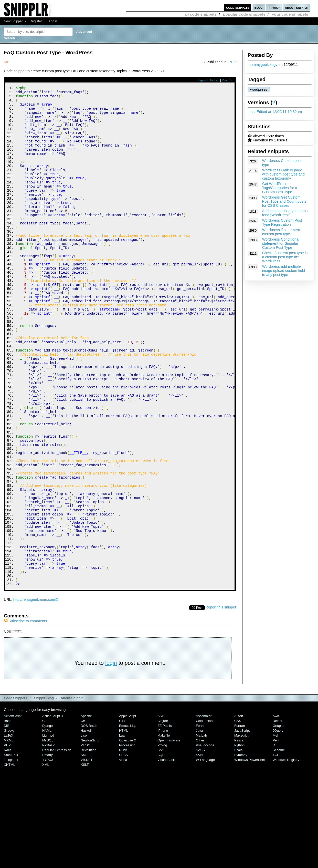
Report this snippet (221, 701)
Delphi (277, 815)
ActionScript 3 (52, 810)
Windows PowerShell (250, 854)
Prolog (162, 839)
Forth (200, 819)
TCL (276, 849)
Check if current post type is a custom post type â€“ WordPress (285, 257)
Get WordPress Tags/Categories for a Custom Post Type (280, 188)
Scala (238, 844)
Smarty (47, 849)
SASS (200, 844)
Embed (215, 80)
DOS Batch (89, 819)
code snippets (238, 7)
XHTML (9, 858)
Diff (6, 819)
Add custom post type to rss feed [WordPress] (285, 213)
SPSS (124, 849)
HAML (47, 824)
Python (239, 839)
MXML (9, 834)
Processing (127, 839)
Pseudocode (205, 839)
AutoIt (239, 810)
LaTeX (9, 829)
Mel (275, 829)
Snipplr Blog (44, 792)
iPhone (163, 824)
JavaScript (242, 824)
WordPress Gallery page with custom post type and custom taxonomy (283, 174)
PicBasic (49, 839)
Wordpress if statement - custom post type (282, 232)
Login (53, 21)
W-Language (205, 854)
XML (46, 858)
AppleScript (128, 810)
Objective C (128, 834)
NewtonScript (91, 834)
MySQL (48, 834)
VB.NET (87, 854)
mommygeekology (263, 65)
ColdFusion (204, 815)
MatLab (201, 829)
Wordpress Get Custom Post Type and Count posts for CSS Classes (284, 201)
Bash (8, 815)
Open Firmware (169, 834)
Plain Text (228, 80)
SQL (161, 849)
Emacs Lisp (128, 819)
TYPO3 (48, 854)
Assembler (204, 810)
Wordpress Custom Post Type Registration (282, 222)
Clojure (163, 815)
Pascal (239, 834)
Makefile (164, 829)
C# (83, 815)
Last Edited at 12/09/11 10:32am (275, 112)
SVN (199, 849)
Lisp (84, 829)
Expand (203, 80)
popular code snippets (244, 14)
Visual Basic (166, 854)
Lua (122, 829)
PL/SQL (86, 839)
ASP (161, 810)
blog (259, 7)
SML (84, 849)
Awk (276, 810)
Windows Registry (286, 854)
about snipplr (297, 7)
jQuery (278, 824)
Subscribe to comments (25, 715)
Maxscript (241, 829)
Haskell (86, 824)
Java (199, 824)
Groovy (9, 824)
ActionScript (13, 810)
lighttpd (48, 829)
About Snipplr (72, 792)
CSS (238, 815)
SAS (161, 844)
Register (36, 21)
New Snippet (13, 21)
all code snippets (200, 14)
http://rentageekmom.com (34, 693)
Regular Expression (57, 844)
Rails (8, 844)
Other (200, 834)
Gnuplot (278, 819)
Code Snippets (15, 792)
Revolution (88, 844)
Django (47, 819)
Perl (276, 834)
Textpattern (12, 854)
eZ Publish (166, 819)
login (111, 757)
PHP (232, 62)
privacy (274, 7)
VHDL (124, 854)
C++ (122, 815)
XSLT (85, 858)
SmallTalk (11, 849)
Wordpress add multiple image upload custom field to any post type (284, 271)
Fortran (240, 819)
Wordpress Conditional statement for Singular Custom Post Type (281, 243)
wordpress (259, 89)
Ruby (123, 844)
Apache (86, 810)
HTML (124, 824)
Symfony (241, 849)
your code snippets (290, 14)
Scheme (279, 844)
